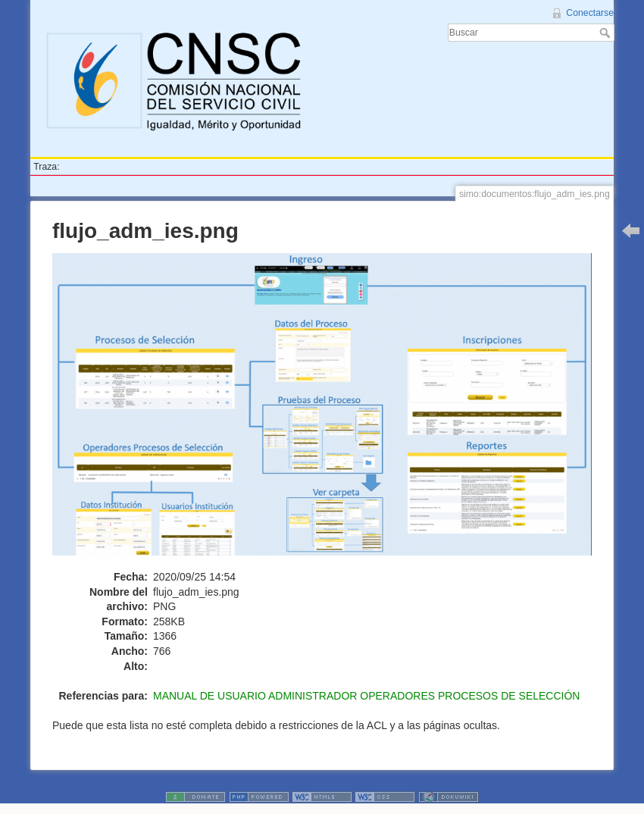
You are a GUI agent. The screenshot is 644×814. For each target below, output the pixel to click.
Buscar (606, 33)
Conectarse (590, 13)
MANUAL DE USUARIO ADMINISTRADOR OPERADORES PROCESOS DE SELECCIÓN (366, 696)
